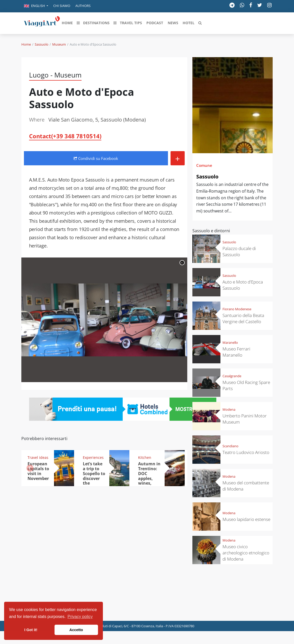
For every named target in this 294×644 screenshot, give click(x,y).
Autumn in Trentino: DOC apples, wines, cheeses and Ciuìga (149, 478)
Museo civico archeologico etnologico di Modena (246, 553)
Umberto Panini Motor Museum (245, 419)
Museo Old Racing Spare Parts (246, 385)
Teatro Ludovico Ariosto (246, 452)
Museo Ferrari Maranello (236, 352)
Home (26, 44)
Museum (59, 44)
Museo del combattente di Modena (246, 486)
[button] (36, 6)
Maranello (230, 342)
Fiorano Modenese (237, 309)
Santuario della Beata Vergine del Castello (243, 318)
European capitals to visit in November (38, 471)
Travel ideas (38, 457)
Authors (83, 6)
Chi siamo (62, 6)
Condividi (96, 158)
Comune (204, 165)
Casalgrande (232, 376)
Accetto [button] (76, 630)
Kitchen (145, 457)
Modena (229, 409)
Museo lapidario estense (246, 519)
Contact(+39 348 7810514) (65, 136)
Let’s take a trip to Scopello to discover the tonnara (94, 476)
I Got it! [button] (31, 630)
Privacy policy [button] (80, 617)
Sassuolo (42, 44)
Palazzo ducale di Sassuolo (239, 251)
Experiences (93, 457)
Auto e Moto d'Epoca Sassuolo (243, 285)
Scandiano (230, 446)
